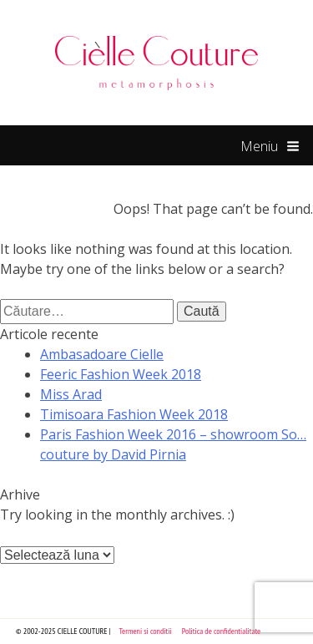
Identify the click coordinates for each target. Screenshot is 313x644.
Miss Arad (71, 394)
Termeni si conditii (146, 631)
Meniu (270, 147)
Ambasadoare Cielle (102, 354)
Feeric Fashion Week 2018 (121, 374)
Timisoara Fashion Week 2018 (134, 414)
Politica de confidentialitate (222, 631)
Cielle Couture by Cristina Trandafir (157, 63)
